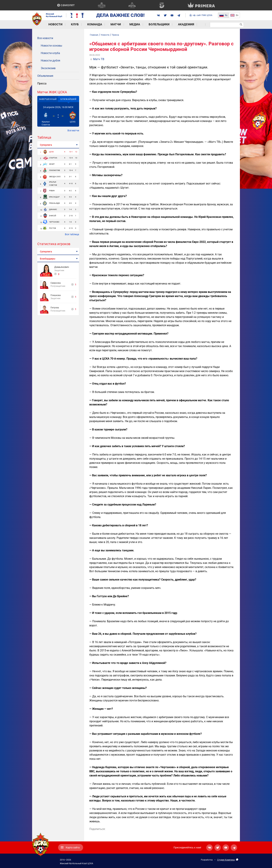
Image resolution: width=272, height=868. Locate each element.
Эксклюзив (48, 68)
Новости (52, 24)
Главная (94, 35)
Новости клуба (50, 53)
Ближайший (69, 99)
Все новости (45, 38)
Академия (163, 24)
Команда (85, 24)
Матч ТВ (99, 59)
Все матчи (73, 130)
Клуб (68, 24)
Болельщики (140, 24)
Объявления (45, 76)
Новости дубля (50, 61)
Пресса (42, 83)
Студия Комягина (226, 860)
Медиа (119, 24)
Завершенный (48, 99)
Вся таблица (72, 234)
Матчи (103, 24)
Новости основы (51, 46)
